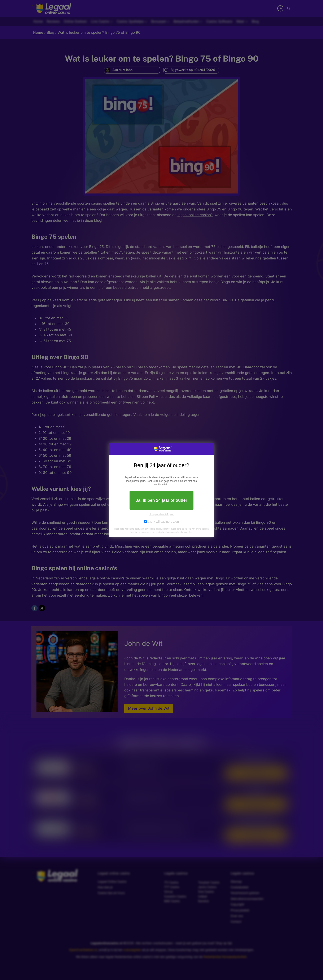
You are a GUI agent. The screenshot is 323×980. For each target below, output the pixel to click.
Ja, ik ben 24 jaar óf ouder (162, 500)
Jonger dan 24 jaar (161, 514)
